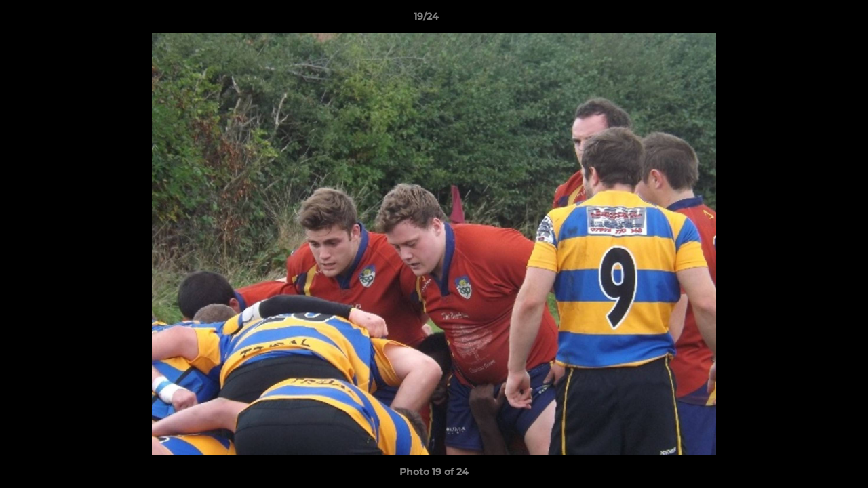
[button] (811, 20)
